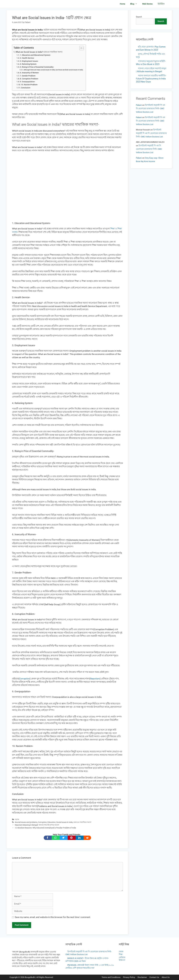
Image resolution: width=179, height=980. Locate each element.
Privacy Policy (129, 977)
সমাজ (17, 819)
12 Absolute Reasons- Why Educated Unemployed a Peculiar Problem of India (45, 828)
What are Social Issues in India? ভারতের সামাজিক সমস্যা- (39, 52)
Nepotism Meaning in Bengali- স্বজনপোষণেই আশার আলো (37, 825)
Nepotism (95, 679)
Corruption (24, 679)
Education (52, 822)
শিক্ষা (121, 954)
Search (139, 17)
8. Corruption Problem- (29, 79)
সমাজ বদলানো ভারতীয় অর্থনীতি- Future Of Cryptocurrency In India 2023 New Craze (151, 79)
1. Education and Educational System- (35, 55)
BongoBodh (30, 977)
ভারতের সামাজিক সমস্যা (82, 822)
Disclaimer (142, 977)
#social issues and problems (26, 822)
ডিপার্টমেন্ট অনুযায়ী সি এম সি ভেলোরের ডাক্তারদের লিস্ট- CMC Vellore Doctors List (150, 109)
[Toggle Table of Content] (80, 48)
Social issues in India (64, 822)
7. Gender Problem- (28, 76)
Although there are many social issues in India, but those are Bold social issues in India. (53, 70)
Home (122, 4)
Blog (135, 4)
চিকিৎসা (122, 960)
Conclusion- (26, 88)
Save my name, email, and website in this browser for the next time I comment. (53, 917)
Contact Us (154, 977)
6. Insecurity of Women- (30, 73)
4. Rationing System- (28, 64)
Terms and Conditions (111, 977)
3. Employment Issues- (29, 61)
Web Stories (147, 4)
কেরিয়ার (122, 957)
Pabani (139, 105)
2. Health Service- (27, 58)
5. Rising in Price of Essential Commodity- (37, 67)
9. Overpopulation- (28, 82)
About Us (166, 977)
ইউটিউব (161, 4)
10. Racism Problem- (29, 85)
